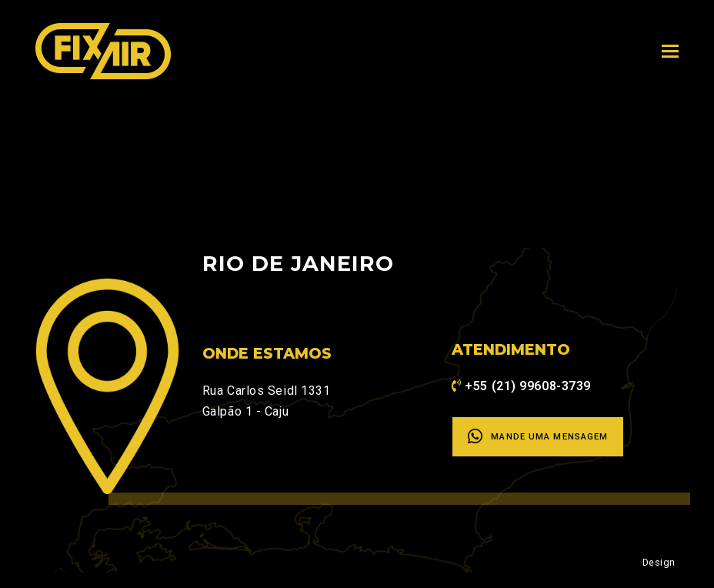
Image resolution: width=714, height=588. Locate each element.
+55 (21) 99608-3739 (528, 386)
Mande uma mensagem (538, 436)
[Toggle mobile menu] (670, 52)
